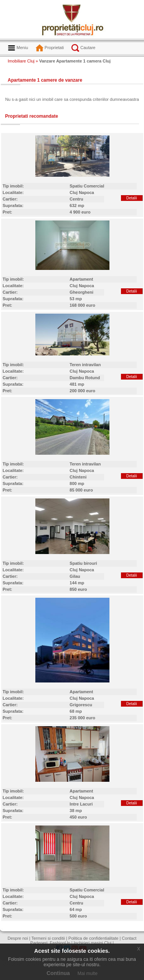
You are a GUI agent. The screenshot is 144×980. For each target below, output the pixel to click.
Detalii (132, 198)
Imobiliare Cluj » (23, 61)
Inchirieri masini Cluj (93, 943)
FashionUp (60, 943)
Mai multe (88, 973)
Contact (129, 938)
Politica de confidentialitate (93, 938)
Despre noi (18, 938)
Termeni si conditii (48, 938)
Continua (58, 973)
